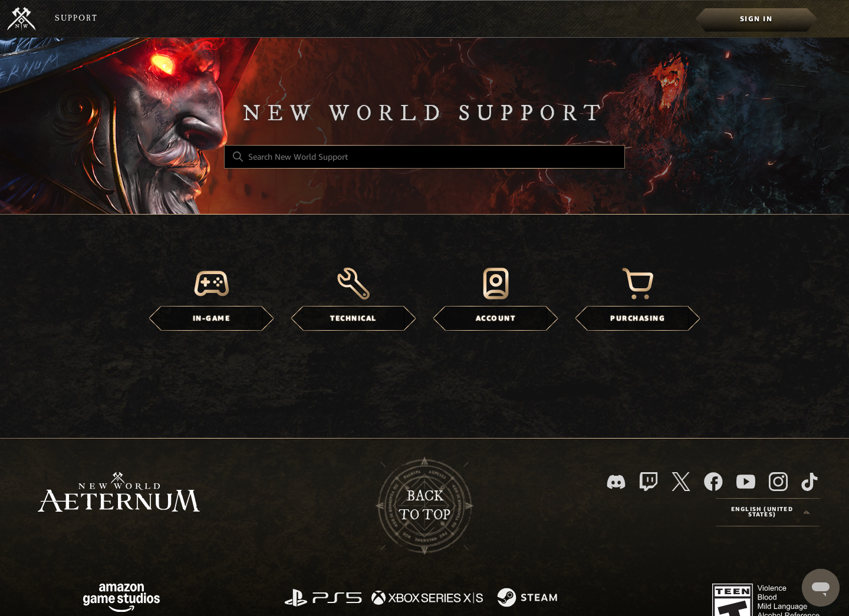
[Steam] (529, 598)
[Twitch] (649, 482)
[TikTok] (809, 482)
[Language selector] (768, 512)
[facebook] (713, 482)
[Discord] (616, 482)
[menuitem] (756, 19)
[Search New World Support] (424, 157)
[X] (681, 482)
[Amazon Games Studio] (121, 600)
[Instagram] (778, 482)
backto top (424, 506)
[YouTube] (746, 482)
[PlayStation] (323, 599)
